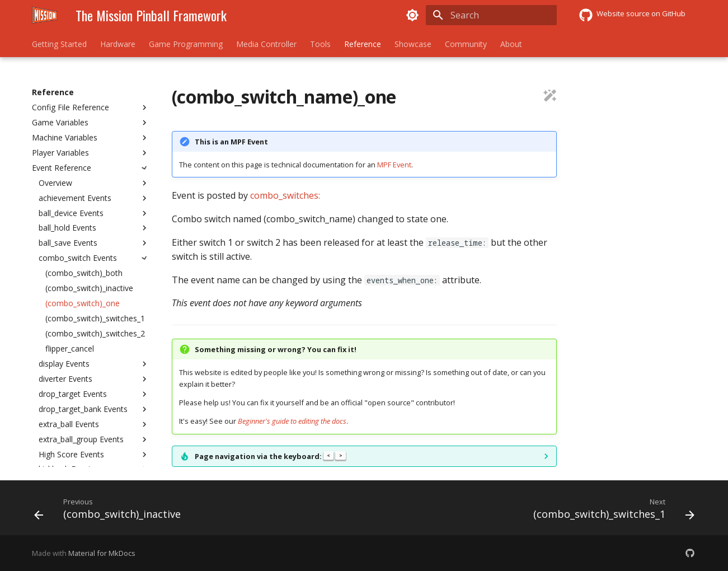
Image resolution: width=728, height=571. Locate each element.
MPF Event (394, 165)
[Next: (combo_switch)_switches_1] (611, 511)
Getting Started (59, 44)
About (511, 44)
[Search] (491, 15)
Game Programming (186, 44)
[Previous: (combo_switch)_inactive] (110, 511)
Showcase (413, 44)
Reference (363, 44)
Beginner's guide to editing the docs (292, 421)
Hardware (118, 44)
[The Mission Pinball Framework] (45, 15)
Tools (320, 44)
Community (466, 44)
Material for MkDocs (102, 553)
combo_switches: (285, 195)
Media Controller (266, 44)
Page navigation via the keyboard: (271, 456)
